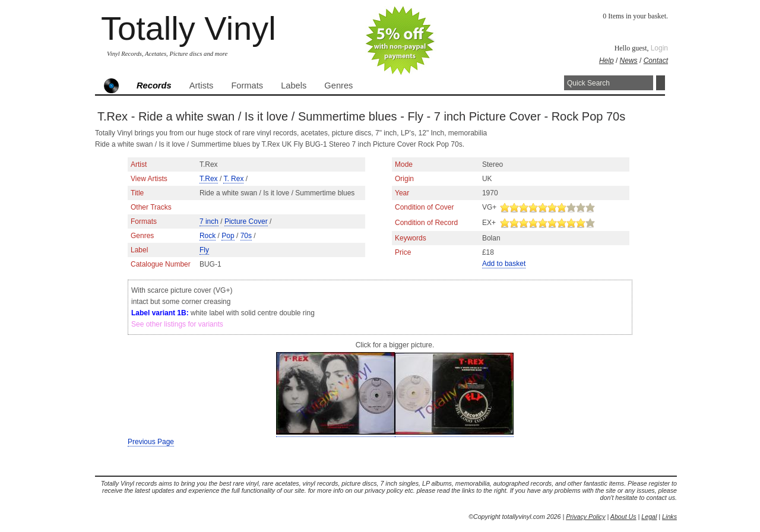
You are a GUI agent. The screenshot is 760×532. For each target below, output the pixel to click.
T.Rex (209, 179)
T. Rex (233, 179)
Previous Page (151, 442)
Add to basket (504, 264)
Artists (202, 85)
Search (661, 83)
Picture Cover (246, 221)
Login (659, 48)
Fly (204, 250)
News (629, 61)
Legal (649, 517)
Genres (338, 85)
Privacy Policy (585, 517)
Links (669, 517)
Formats (247, 85)
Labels (294, 85)
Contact (656, 61)
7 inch (209, 221)
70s (246, 236)
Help (607, 61)
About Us (623, 517)
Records (154, 85)
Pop (228, 236)
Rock (208, 236)
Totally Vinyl (189, 28)
